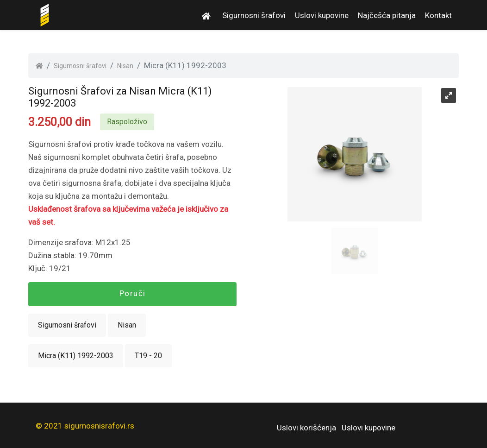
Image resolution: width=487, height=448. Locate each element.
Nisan (125, 66)
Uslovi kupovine (322, 15)
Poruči (133, 293)
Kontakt (438, 15)
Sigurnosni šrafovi (254, 15)
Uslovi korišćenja (306, 428)
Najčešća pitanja (387, 15)
